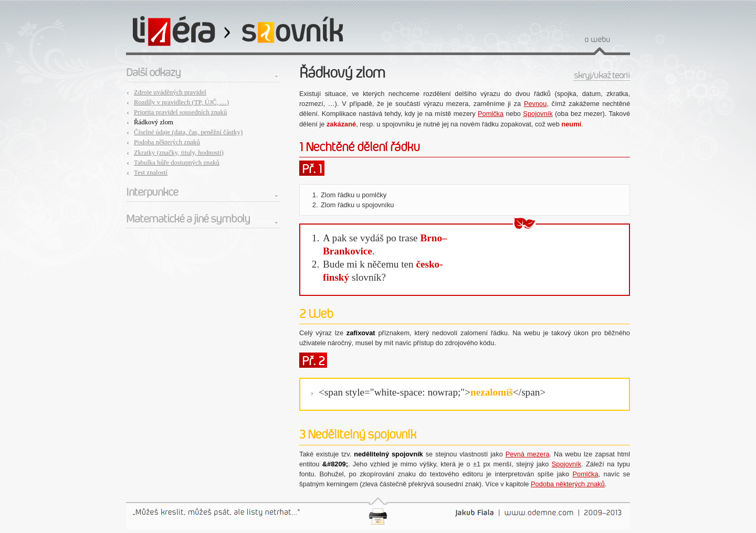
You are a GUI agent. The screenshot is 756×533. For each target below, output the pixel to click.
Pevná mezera (528, 454)
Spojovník (538, 114)
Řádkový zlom (154, 122)
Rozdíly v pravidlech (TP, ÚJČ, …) (181, 102)
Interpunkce (152, 192)
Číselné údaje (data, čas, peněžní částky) (188, 132)
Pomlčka (491, 114)
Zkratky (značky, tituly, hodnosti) (179, 153)
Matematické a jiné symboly (188, 219)
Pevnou (535, 104)
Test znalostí (151, 173)
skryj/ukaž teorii (602, 75)
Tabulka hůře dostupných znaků (177, 163)
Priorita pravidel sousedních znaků (180, 112)
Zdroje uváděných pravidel (170, 92)
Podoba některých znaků (167, 142)
